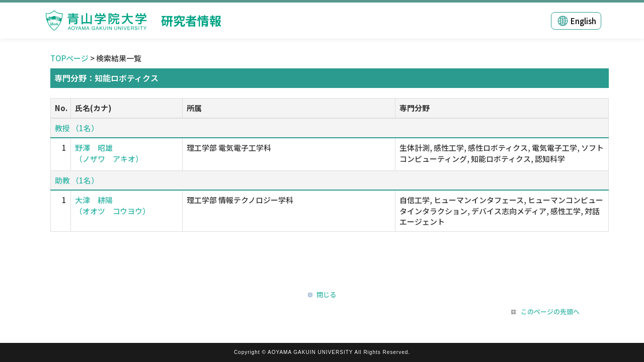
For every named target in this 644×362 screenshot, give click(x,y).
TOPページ (69, 58)
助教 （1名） (77, 180)
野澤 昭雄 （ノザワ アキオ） (109, 153)
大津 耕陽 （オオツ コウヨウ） (112, 205)
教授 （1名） (77, 128)
